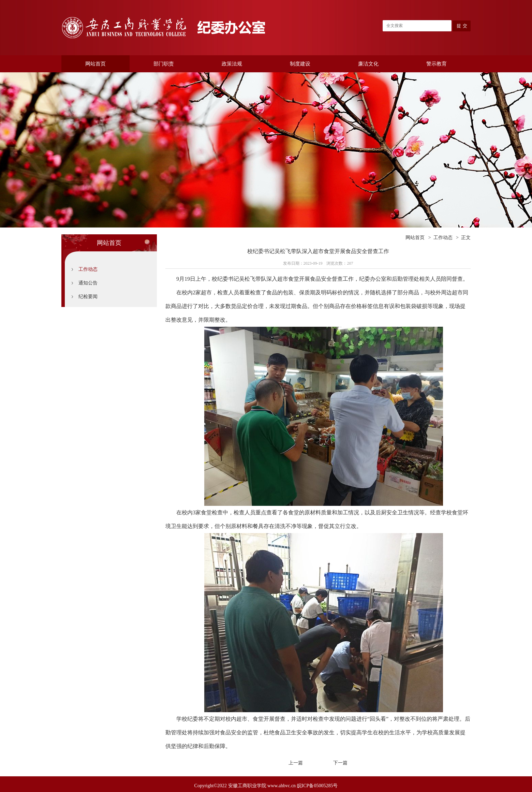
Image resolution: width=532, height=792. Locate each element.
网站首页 (95, 64)
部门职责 (164, 64)
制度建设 (300, 64)
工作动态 (88, 269)
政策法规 (232, 64)
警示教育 (437, 64)
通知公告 (88, 283)
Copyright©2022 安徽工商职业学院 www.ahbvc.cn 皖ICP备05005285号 (266, 786)
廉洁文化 (368, 64)
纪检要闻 (88, 297)
